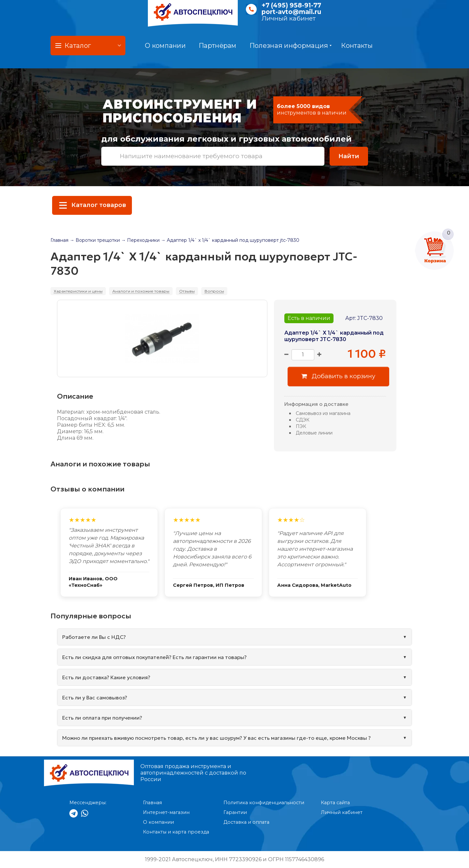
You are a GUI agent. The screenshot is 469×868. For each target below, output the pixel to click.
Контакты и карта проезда (176, 832)
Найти (349, 156)
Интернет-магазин (166, 812)
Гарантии (235, 812)
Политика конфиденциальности (264, 803)
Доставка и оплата (246, 822)
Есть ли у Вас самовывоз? (95, 697)
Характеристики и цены (78, 291)
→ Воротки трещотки (95, 240)
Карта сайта (335, 803)
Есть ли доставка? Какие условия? (106, 677)
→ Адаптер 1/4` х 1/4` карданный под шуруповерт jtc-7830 (230, 240)
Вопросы (214, 291)
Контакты (357, 46)
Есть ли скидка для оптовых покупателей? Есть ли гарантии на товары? (154, 657)
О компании (165, 46)
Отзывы (187, 291)
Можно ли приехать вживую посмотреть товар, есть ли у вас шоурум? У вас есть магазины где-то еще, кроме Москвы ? (216, 738)
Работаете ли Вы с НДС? (94, 637)
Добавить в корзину (338, 376)
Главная (59, 240)
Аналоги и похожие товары (141, 291)
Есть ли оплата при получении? (102, 718)
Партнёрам (218, 46)
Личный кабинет (289, 18)
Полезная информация (291, 46)
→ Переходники (140, 240)
